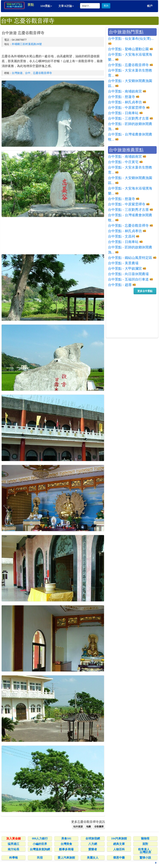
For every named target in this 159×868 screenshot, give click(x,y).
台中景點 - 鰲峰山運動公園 (128, 49)
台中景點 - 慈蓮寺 (122, 97)
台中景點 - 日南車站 (123, 113)
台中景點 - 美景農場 (123, 263)
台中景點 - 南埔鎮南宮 (125, 91)
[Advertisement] (53, 236)
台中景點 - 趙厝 (120, 285)
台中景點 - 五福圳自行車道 (128, 279)
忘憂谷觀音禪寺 (42, 73)
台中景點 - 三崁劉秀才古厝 (128, 118)
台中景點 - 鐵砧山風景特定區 (130, 258)
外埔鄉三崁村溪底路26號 (27, 44)
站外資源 (78, 827)
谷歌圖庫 (99, 827)
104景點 (46, 6)
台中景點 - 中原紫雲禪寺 (127, 108)
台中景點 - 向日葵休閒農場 (128, 274)
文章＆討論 (66, 6)
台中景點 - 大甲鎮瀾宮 (125, 269)
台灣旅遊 (17, 73)
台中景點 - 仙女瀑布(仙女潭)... (131, 39)
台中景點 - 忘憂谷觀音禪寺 (128, 65)
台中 (28, 73)
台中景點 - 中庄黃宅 (123, 162)
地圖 (89, 827)
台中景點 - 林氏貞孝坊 (125, 102)
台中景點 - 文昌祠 (122, 236)
